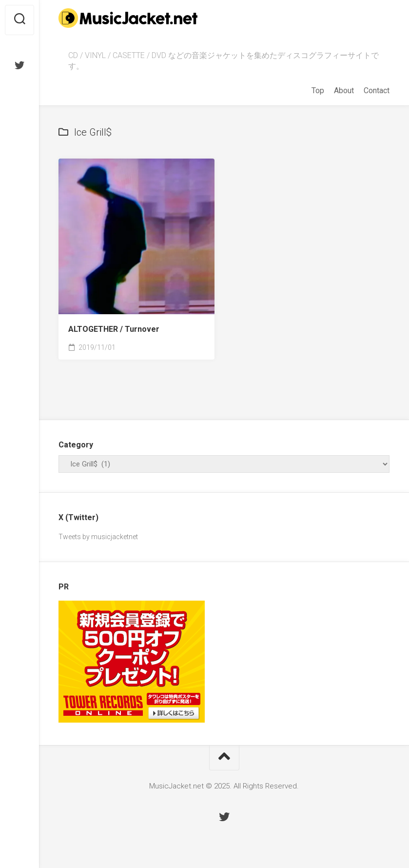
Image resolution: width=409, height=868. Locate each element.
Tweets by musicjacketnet (98, 537)
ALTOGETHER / (114, 329)
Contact (377, 91)
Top (318, 91)
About (344, 91)
